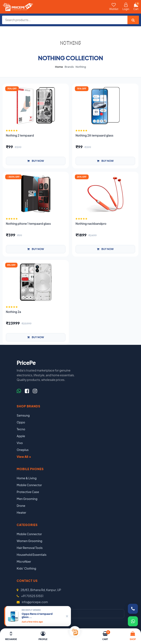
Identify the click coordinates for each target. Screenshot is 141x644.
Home (59, 67)
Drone (21, 506)
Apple (21, 436)
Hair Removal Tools (30, 548)
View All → (24, 457)
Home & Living (27, 478)
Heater (21, 512)
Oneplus (23, 450)
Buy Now (36, 161)
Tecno (21, 429)
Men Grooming (27, 499)
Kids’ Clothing (26, 568)
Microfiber (24, 561)
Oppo (21, 422)
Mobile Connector (29, 485)
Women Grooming (30, 541)
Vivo (20, 443)
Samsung (23, 415)
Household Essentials (32, 555)
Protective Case (28, 492)
